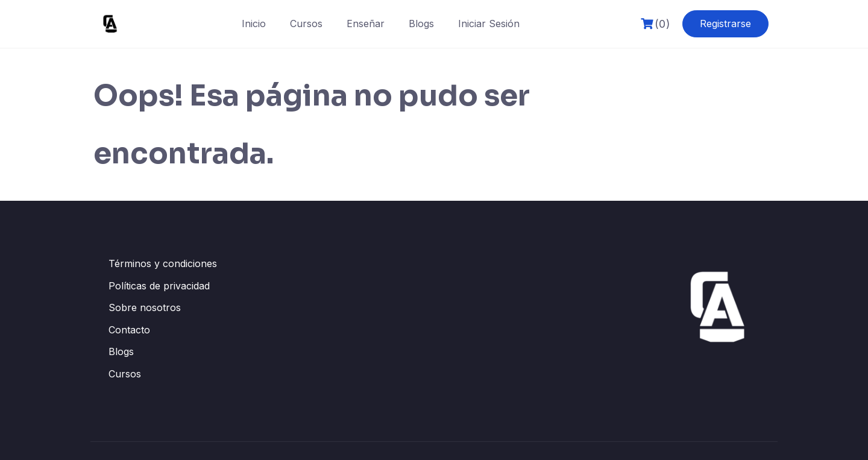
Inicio (254, 24)
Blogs (421, 24)
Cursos (306, 24)
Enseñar (366, 24)
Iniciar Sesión (489, 24)
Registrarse (725, 24)
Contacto (129, 330)
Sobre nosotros (145, 307)
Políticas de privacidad (159, 286)
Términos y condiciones (163, 263)
